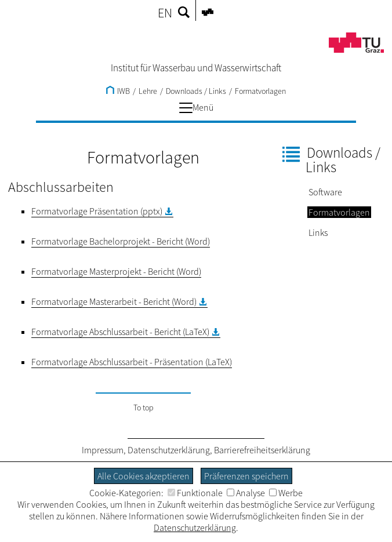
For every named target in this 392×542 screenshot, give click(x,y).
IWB (118, 91)
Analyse (246, 493)
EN (165, 13)
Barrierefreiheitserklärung (262, 450)
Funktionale (195, 493)
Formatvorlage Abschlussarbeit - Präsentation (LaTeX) (132, 362)
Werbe (286, 493)
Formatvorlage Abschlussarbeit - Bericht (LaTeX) (120, 332)
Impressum (103, 450)
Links (318, 232)
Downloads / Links (196, 91)
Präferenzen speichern (246, 476)
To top (144, 408)
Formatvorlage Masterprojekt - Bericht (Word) (116, 271)
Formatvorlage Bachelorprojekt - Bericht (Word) (121, 241)
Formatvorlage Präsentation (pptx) (97, 211)
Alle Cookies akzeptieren (144, 476)
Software (325, 192)
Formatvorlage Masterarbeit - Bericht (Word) (114, 301)
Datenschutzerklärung (169, 450)
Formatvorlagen (260, 91)
